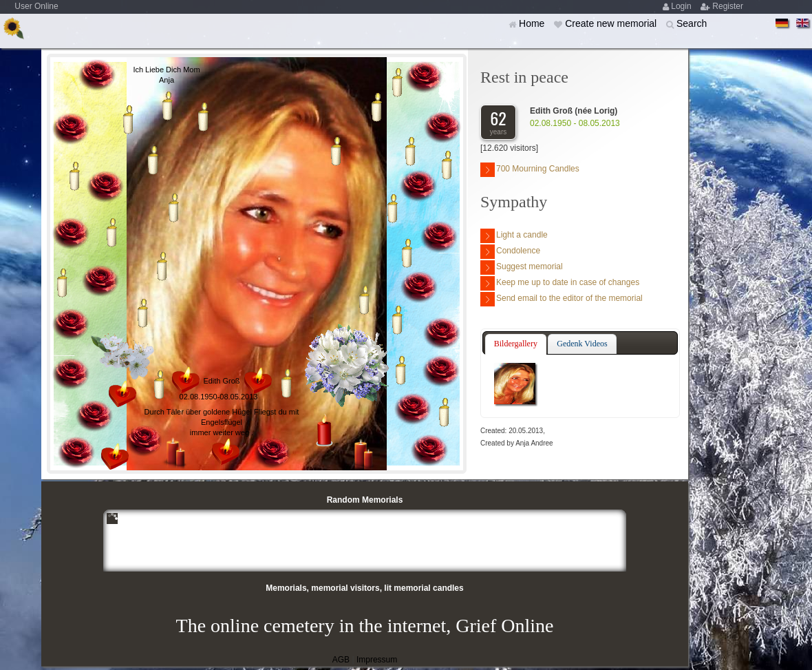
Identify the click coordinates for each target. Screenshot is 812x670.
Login (682, 6)
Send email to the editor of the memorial (562, 299)
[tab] (516, 344)
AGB (341, 660)
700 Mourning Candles (530, 170)
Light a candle (514, 236)
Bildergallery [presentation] (516, 344)
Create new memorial (612, 23)
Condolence (510, 252)
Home (533, 23)
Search (692, 23)
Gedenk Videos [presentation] (582, 344)
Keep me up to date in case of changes (560, 283)
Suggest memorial (522, 268)
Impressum (377, 660)
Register (728, 6)
